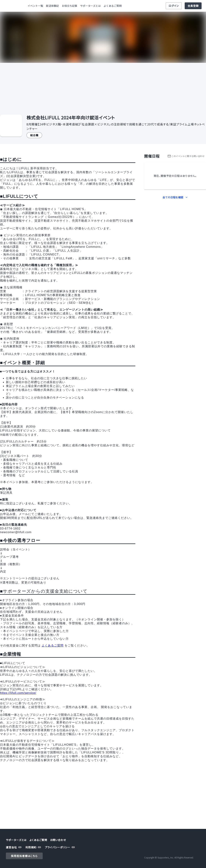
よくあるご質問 (113, 6)
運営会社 (14, 847)
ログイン (174, 6)
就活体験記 (52, 6)
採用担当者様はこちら (24, 856)
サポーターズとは (90, 6)
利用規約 (34, 847)
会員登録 (193, 6)
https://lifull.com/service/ (18, 693)
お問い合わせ (58, 840)
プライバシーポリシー (60, 847)
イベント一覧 (35, 6)
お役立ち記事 (70, 6)
